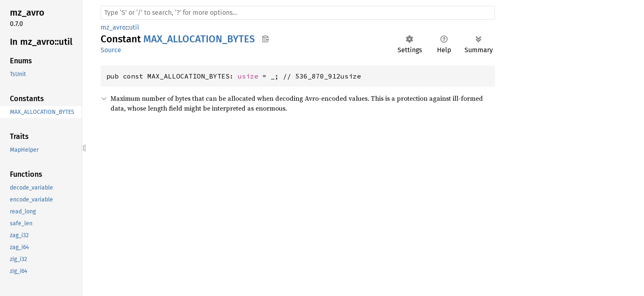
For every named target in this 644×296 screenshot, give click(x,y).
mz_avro (113, 27)
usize (248, 76)
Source (111, 50)
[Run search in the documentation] (298, 13)
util (134, 27)
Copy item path (266, 39)
